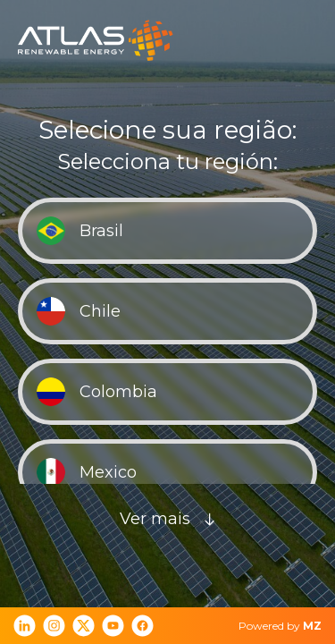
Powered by (280, 626)
